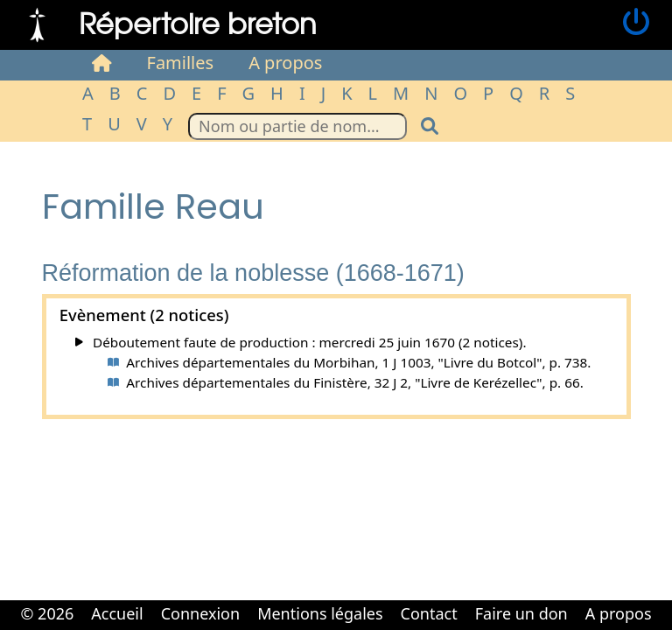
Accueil (117, 613)
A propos (285, 63)
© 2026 (47, 613)
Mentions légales (320, 613)
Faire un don (521, 613)
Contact (429, 613)
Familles (181, 63)
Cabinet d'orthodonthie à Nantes (324, 628)
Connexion (201, 613)
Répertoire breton (198, 22)
